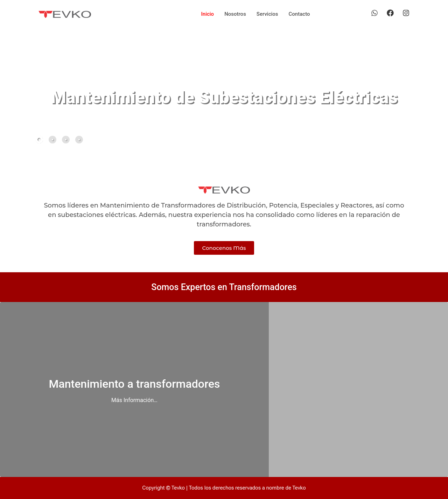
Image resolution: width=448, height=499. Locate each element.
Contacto (299, 14)
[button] (384, 139)
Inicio (208, 14)
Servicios (267, 14)
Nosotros (235, 14)
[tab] (39, 140)
